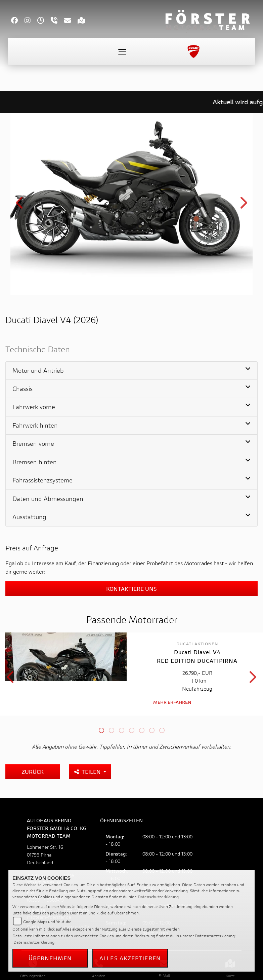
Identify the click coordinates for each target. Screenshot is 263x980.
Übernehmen (50, 958)
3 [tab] (122, 730)
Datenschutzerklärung (158, 897)
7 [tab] (162, 730)
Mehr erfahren (172, 701)
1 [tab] (101, 730)
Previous (20, 205)
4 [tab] (132, 730)
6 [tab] (152, 730)
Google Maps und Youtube (47, 922)
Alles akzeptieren (130, 958)
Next (243, 205)
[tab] (131, 371)
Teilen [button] (88, 771)
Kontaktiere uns (131, 589)
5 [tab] (142, 730)
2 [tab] (112, 730)
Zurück (33, 771)
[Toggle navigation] (122, 51)
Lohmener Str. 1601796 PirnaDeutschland (45, 854)
